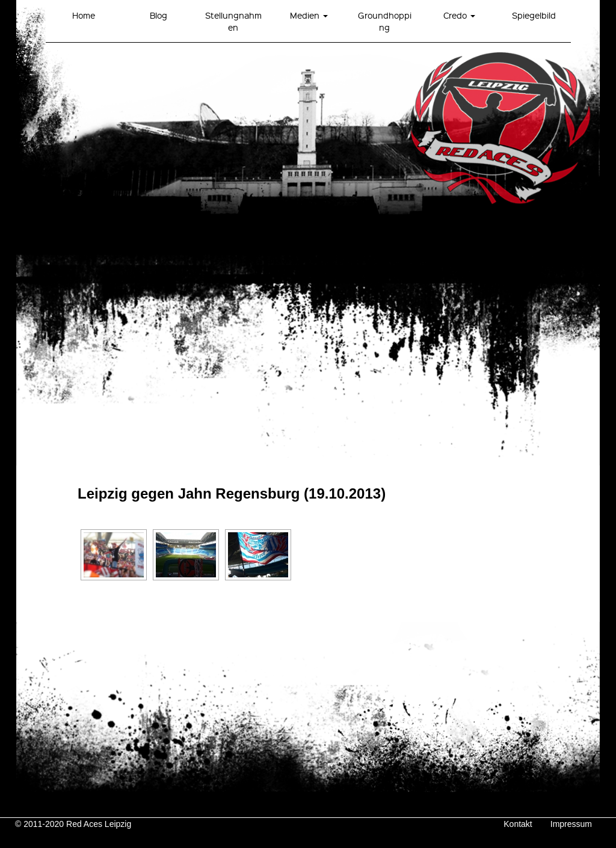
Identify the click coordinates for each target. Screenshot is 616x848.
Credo (459, 15)
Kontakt (518, 824)
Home (84, 15)
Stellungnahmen (233, 21)
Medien (309, 15)
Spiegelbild (534, 15)
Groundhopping (385, 21)
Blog (159, 15)
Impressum (571, 824)
